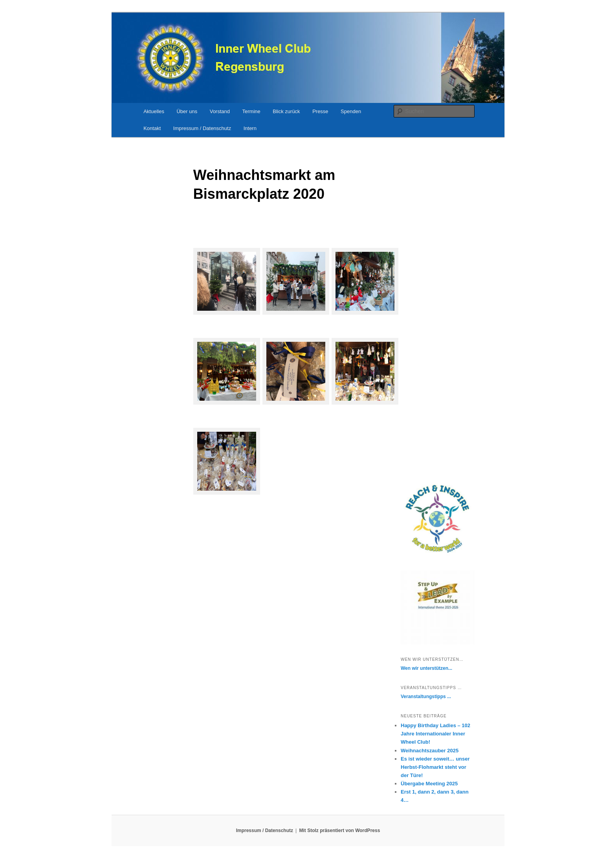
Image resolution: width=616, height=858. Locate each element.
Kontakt (152, 128)
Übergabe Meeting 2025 (429, 784)
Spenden (351, 111)
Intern (250, 128)
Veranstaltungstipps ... (426, 697)
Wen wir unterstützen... (426, 668)
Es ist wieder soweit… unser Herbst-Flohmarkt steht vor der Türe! (435, 767)
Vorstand (220, 111)
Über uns (187, 111)
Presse (320, 111)
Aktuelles (154, 111)
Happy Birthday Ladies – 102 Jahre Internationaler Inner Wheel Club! (435, 734)
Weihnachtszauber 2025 (430, 751)
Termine (251, 111)
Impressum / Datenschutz (202, 128)
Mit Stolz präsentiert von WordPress (340, 830)
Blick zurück (286, 111)
